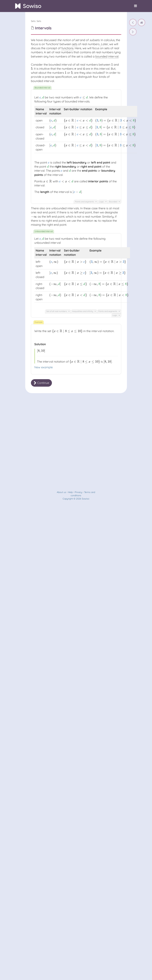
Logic (103, 202)
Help (70, 492)
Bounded (114, 202)
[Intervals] (133, 32)
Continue (41, 383)
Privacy (78, 492)
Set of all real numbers (58, 311)
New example (44, 367)
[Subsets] (133, 22)
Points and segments (86, 202)
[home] (142, 22)
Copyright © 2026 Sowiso (76, 499)
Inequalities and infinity (84, 311)
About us (61, 492)
